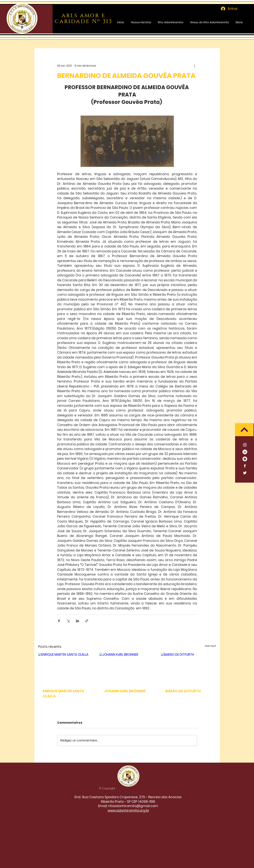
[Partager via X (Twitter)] (68, 621)
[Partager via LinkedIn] (77, 621)
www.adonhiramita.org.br (128, 810)
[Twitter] (245, 473)
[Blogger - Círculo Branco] (245, 459)
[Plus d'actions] (195, 66)
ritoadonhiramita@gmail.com (133, 806)
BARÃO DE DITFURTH (183, 691)
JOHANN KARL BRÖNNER (125, 691)
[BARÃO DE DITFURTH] (188, 668)
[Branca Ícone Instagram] (245, 445)
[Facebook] (245, 466)
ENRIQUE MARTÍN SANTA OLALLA (63, 694)
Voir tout (210, 646)
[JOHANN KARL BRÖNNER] (127, 668)
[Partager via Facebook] (59, 621)
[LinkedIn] (245, 452)
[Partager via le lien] (87, 621)
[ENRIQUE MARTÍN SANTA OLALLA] (66, 668)
